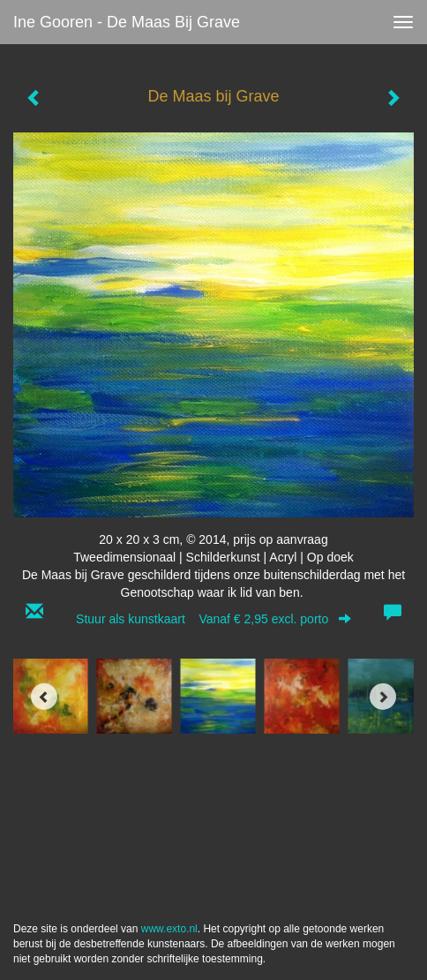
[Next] (383, 697)
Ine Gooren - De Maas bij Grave (127, 22)
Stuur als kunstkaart (213, 619)
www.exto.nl (169, 929)
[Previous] (44, 697)
